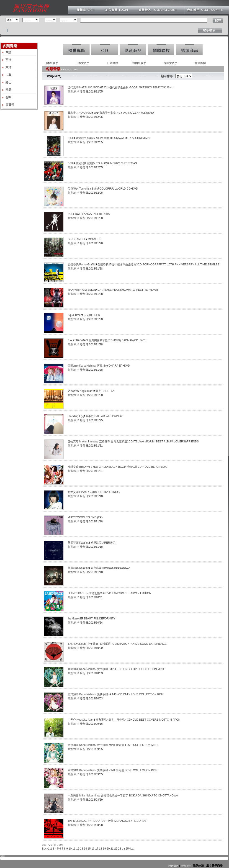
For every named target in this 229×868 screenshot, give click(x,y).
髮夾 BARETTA (105, 391)
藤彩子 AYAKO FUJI (80, 113)
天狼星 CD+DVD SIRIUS (105, 492)
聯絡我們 (173, 866)
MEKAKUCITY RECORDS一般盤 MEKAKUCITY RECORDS (110, 821)
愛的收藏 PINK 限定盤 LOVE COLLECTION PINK (127, 770)
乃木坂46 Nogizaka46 (81, 391)
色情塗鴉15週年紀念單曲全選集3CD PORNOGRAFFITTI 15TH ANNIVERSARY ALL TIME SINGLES (158, 265)
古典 (8, 75)
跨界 (8, 90)
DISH (71, 138)
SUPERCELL (76, 214)
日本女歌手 (82, 63)
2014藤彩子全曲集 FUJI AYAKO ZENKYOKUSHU (124, 113)
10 (70, 849)
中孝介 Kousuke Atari (81, 720)
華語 (8, 52)
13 (81, 849)
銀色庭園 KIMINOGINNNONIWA (110, 568)
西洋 (8, 60)
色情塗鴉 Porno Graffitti (82, 265)
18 (101, 849)
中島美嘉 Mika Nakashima (84, 796)
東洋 (8, 67)
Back (45, 849)
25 (127, 849)
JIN (70, 821)
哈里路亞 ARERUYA (103, 543)
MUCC (72, 517)
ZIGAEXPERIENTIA (98, 214)
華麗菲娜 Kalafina (78, 543)
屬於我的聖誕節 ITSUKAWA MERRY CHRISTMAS (106, 163)
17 (97, 849)
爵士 (8, 82)
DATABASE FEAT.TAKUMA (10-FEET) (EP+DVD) (128, 290)
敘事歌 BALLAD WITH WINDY (104, 416)
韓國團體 (200, 63)
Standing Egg (76, 416)
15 (89, 849)
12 (78, 849)
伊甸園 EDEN (92, 315)
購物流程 (185, 866)
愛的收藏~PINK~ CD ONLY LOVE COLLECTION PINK (130, 694)
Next (132, 849)
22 (116, 849)
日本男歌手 (51, 63)
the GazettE (75, 619)
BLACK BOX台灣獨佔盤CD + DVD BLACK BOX (138, 467)
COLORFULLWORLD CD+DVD (119, 189)
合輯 (8, 97)
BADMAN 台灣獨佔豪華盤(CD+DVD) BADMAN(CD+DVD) (111, 340)
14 (85, 849)
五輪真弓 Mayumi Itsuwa (83, 442)
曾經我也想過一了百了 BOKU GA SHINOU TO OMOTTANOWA (139, 796)
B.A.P (71, 340)
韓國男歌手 (139, 63)
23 (120, 849)
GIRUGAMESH (77, 239)
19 (104, 849)
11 (74, 849)
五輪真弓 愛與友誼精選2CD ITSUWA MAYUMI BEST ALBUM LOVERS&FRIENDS (149, 442)
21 (112, 849)
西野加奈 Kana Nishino (82, 366)
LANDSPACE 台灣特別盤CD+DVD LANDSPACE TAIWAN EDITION (110, 593)
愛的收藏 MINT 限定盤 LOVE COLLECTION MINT (128, 745)
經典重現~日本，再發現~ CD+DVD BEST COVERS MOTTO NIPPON (138, 720)
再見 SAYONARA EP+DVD (113, 366)
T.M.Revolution (77, 644)
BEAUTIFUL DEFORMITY (100, 619)
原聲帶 (10, 105)
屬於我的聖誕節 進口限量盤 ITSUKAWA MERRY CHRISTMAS (113, 138)
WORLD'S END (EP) (90, 517)
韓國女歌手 (170, 63)
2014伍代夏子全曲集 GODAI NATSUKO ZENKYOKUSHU (139, 87)
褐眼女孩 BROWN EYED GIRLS (87, 467)
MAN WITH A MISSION (82, 290)
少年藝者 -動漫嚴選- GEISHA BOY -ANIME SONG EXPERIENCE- (127, 644)
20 (108, 849)
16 (93, 849)
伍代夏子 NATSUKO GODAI (85, 87)
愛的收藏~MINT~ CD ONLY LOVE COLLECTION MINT (131, 669)
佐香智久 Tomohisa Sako (83, 189)
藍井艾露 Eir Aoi (78, 492)
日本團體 (113, 63)
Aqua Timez (75, 315)
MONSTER (95, 239)
